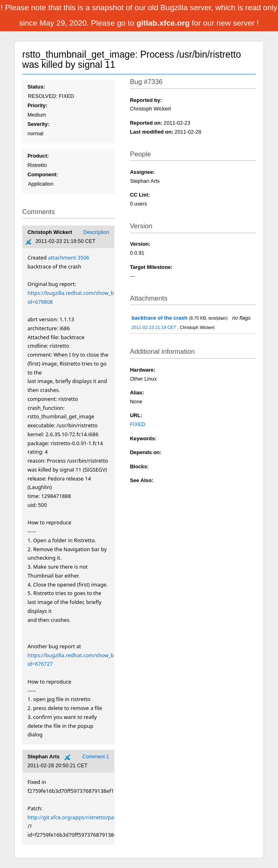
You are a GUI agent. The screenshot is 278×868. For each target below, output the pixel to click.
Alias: (137, 393)
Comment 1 (96, 757)
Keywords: (143, 438)
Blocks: (139, 466)
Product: (38, 156)
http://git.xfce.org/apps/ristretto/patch (75, 817)
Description (96, 232)
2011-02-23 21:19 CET (154, 327)
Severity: (39, 124)
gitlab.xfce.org (164, 23)
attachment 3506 (69, 258)
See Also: (142, 480)
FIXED (138, 424)
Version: (140, 244)
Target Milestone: (151, 267)
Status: (36, 87)
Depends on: (146, 452)
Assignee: (142, 172)
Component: (43, 174)
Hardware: (143, 370)
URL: (136, 415)
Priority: (38, 105)
